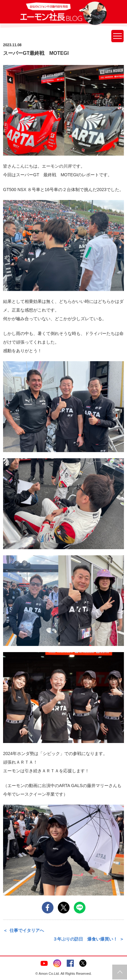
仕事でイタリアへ (27, 930)
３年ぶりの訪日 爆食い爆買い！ (85, 939)
